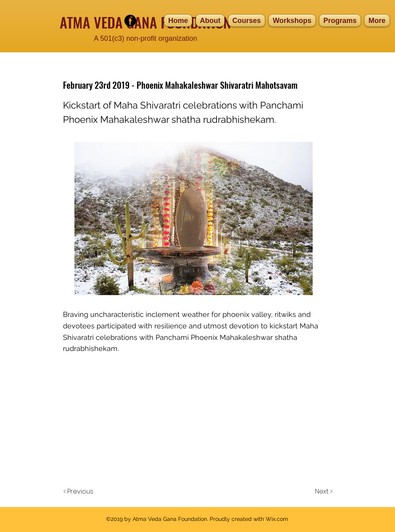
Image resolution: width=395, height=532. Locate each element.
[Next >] (323, 492)
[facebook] (130, 21)
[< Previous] (80, 492)
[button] (247, 21)
